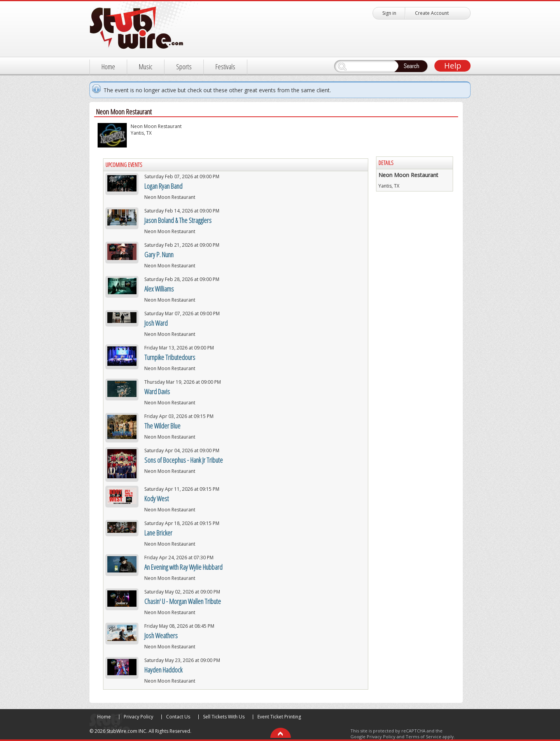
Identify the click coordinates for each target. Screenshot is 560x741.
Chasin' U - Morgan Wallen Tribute (183, 601)
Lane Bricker (158, 533)
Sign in (389, 13)
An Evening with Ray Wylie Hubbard (183, 567)
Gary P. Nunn (159, 255)
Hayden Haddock (163, 670)
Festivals (225, 67)
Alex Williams (159, 289)
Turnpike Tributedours (170, 357)
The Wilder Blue (162, 426)
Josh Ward (156, 323)
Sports (184, 67)
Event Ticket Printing (279, 717)
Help (453, 66)
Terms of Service (423, 737)
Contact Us (178, 717)
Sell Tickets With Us (224, 717)
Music (146, 67)
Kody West (157, 499)
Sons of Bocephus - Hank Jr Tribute (184, 460)
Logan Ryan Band (163, 186)
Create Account (432, 13)
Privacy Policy (138, 717)
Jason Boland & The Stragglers (178, 220)
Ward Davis (157, 392)
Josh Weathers (161, 636)
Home (108, 67)
